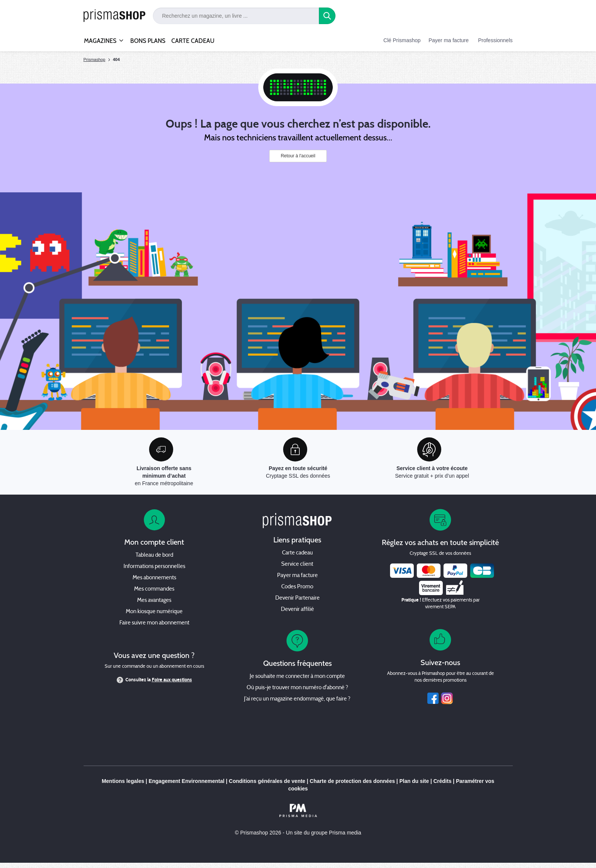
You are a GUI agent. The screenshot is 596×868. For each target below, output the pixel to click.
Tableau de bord (154, 555)
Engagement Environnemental (187, 781)
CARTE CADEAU (193, 41)
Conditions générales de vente (267, 781)
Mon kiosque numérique (154, 612)
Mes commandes (154, 589)
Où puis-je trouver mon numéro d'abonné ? (297, 688)
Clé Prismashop (402, 40)
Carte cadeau (297, 553)
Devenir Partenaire (297, 598)
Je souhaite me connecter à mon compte (297, 677)
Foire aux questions (172, 680)
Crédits (442, 781)
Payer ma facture (449, 40)
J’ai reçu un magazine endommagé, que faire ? (297, 699)
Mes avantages (154, 601)
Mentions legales (123, 781)
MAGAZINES (100, 38)
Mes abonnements (154, 578)
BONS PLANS (148, 41)
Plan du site (414, 781)
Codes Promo (297, 587)
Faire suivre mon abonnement (154, 623)
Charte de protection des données (352, 781)
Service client (297, 564)
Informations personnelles (154, 567)
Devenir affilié (297, 610)
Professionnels (495, 40)
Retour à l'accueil (298, 156)
